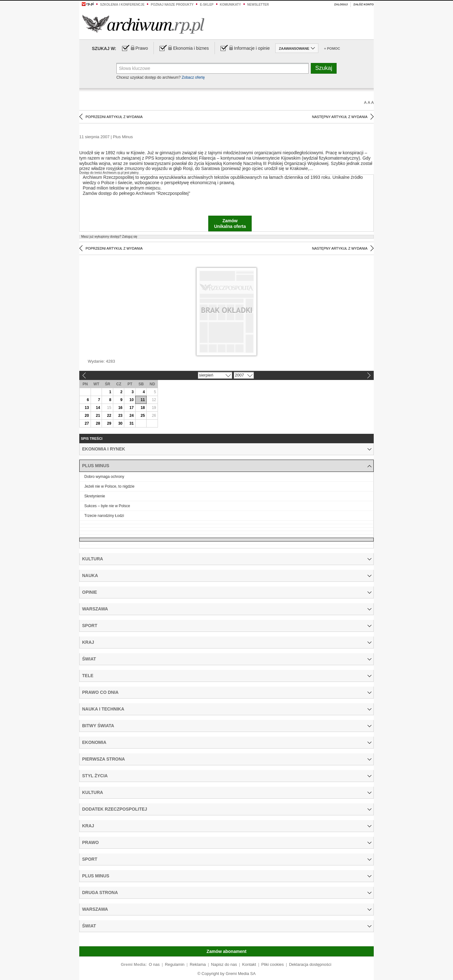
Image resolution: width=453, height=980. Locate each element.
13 (87, 408)
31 (131, 423)
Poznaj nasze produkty (172, 5)
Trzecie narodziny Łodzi (104, 516)
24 (131, 416)
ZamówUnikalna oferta (230, 224)
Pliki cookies (273, 964)
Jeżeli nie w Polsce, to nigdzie (109, 486)
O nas (154, 964)
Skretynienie (95, 496)
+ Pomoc (332, 48)
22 (109, 416)
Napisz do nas (224, 964)
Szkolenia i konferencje (122, 5)
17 (131, 408)
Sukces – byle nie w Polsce (107, 506)
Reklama (198, 964)
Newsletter (258, 5)
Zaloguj (341, 4)
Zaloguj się (109, 237)
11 (143, 400)
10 (131, 400)
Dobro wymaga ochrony (104, 477)
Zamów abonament (227, 951)
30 (120, 423)
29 (109, 423)
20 (87, 416)
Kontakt (249, 964)
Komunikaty (230, 5)
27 (87, 423)
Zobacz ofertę (193, 77)
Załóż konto (364, 4)
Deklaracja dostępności (310, 964)
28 (98, 423)
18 (143, 408)
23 (120, 416)
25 (143, 416)
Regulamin (175, 964)
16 (120, 408)
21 (98, 416)
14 (98, 408)
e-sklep (207, 5)
